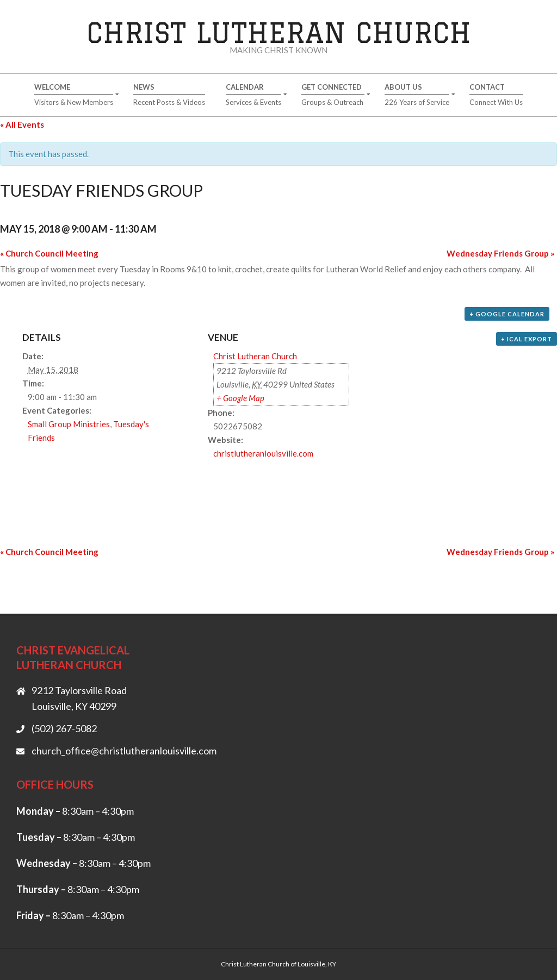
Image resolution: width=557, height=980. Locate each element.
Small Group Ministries (69, 424)
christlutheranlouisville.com (263, 453)
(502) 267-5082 (64, 728)
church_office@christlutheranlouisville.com (124, 751)
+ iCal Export (527, 339)
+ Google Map (240, 398)
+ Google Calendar (507, 314)
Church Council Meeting (49, 253)
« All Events (22, 124)
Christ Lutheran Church (279, 32)
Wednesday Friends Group (500, 253)
